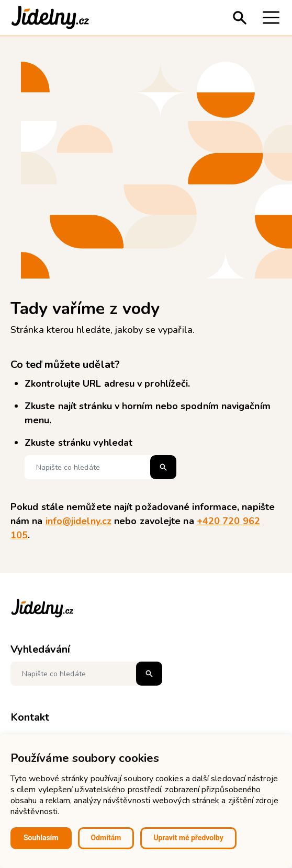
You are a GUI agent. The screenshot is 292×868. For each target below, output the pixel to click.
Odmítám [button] (106, 838)
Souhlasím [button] (41, 838)
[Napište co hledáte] (100, 467)
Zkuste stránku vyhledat (78, 443)
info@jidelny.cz (78, 521)
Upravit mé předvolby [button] (188, 838)
